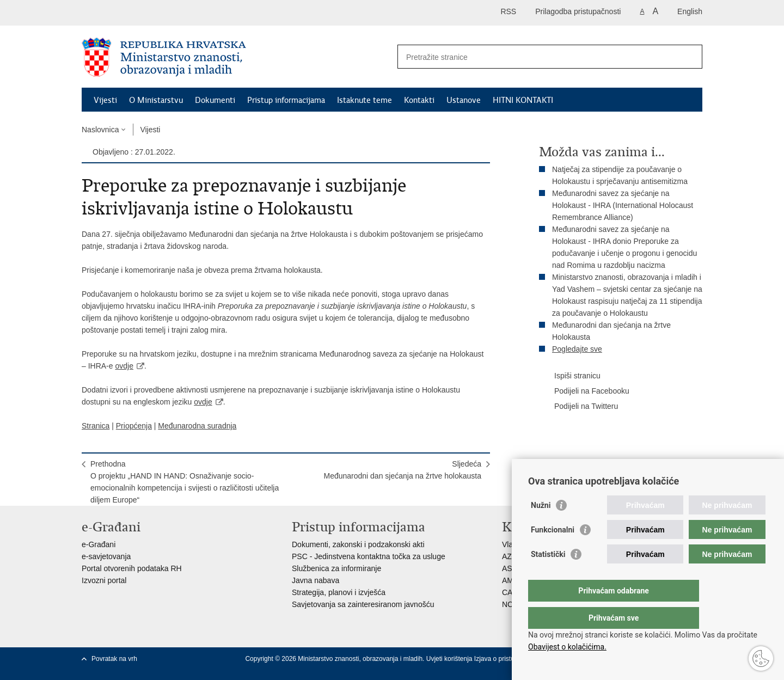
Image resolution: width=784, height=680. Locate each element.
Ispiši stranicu (570, 376)
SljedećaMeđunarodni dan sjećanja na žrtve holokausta (402, 470)
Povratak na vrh (114, 659)
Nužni (541, 527)
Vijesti (105, 100)
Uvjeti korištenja (450, 659)
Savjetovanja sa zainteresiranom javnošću (363, 604)
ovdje (124, 366)
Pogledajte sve (577, 349)
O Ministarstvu (156, 100)
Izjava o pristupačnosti (507, 659)
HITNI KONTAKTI (523, 100)
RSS (508, 11)
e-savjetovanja (106, 556)
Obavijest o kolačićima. (567, 647)
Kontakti (419, 100)
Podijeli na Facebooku (584, 391)
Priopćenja (134, 426)
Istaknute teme (365, 100)
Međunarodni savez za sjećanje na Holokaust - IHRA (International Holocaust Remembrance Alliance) (623, 205)
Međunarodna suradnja (197, 426)
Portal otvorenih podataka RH (132, 568)
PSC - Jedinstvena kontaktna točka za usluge (369, 556)
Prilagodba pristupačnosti (578, 11)
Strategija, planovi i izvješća (339, 592)
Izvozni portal (104, 580)
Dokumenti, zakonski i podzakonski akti (358, 544)
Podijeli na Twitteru (578, 407)
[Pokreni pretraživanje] (690, 57)
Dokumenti (215, 100)
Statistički (548, 576)
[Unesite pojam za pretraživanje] (538, 57)
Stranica (96, 426)
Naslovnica (100, 130)
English (690, 11)
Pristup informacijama (286, 100)
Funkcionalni (553, 552)
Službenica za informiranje (336, 568)
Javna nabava (316, 580)
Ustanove (464, 100)
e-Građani (99, 544)
